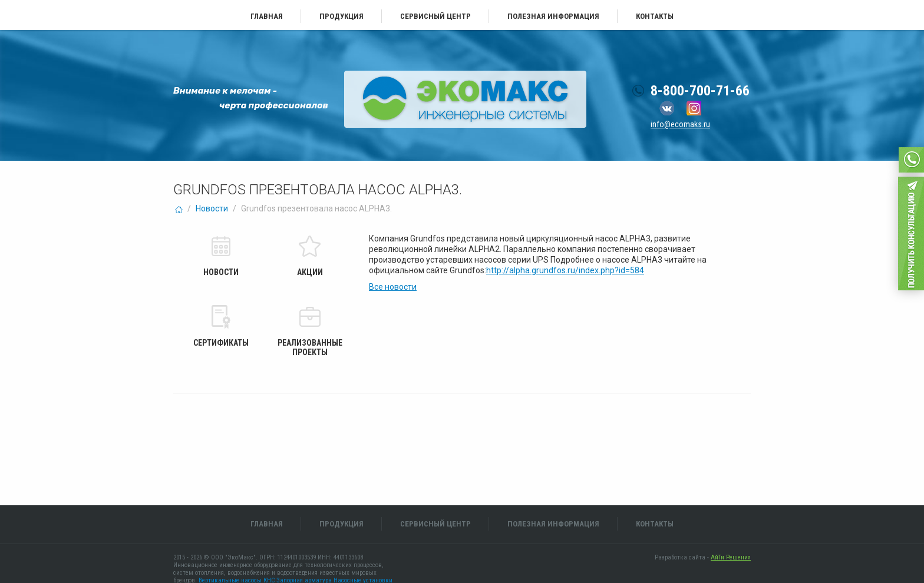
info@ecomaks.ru (680, 124)
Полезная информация (553, 16)
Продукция (341, 16)
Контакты (655, 16)
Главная (267, 16)
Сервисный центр (435, 16)
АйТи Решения (731, 557)
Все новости (393, 287)
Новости (212, 208)
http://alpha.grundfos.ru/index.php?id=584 (565, 270)
